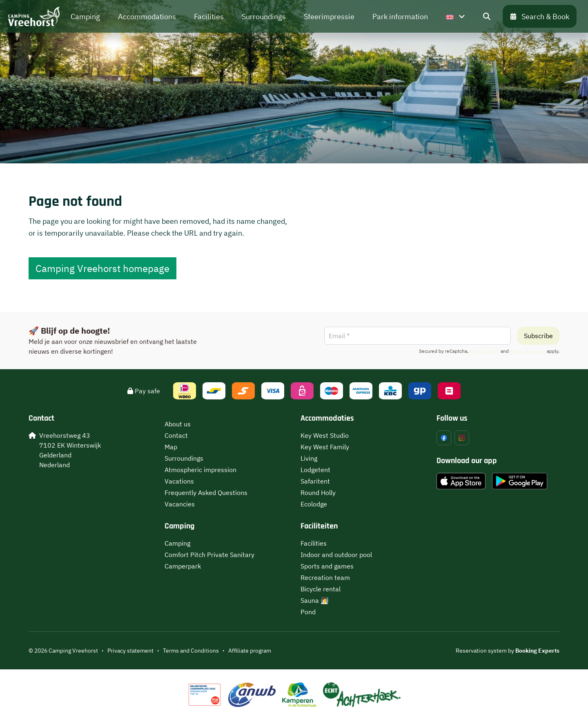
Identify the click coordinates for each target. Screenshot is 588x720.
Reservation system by (508, 651)
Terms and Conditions (191, 651)
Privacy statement (130, 651)
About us (178, 424)
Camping (177, 543)
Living (309, 458)
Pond (308, 612)
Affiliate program (250, 651)
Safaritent (315, 481)
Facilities (314, 543)
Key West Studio (325, 435)
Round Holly (318, 493)
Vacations (179, 481)
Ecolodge (314, 504)
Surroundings (184, 458)
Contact (176, 435)
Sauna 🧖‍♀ (315, 600)
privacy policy (484, 351)
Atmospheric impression (200, 470)
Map (171, 447)
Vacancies (180, 504)
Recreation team (325, 577)
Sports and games (327, 566)
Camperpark (183, 566)
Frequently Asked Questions (206, 493)
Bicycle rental (321, 589)
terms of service (528, 351)
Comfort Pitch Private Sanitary (209, 555)
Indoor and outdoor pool (336, 555)
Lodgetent (315, 470)
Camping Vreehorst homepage (102, 268)
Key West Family (325, 447)
